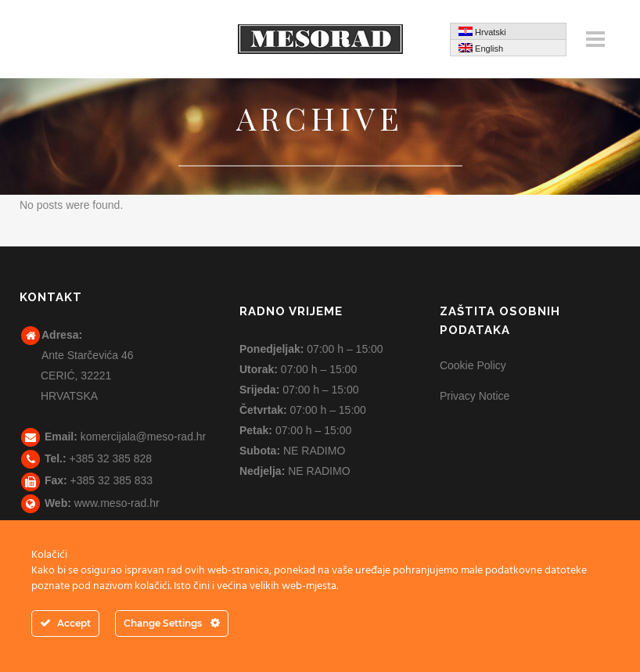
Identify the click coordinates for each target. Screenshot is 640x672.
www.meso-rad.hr (117, 503)
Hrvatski (482, 32)
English (481, 48)
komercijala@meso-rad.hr (143, 437)
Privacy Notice (475, 396)
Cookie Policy (473, 365)
